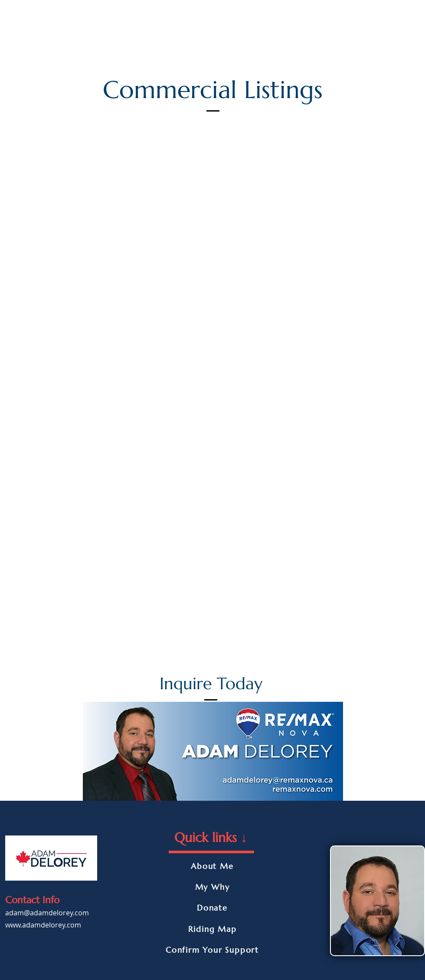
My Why (212, 887)
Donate (212, 908)
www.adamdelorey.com (43, 925)
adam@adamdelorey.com (47, 913)
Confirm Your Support (212, 950)
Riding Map (212, 929)
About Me (212, 866)
